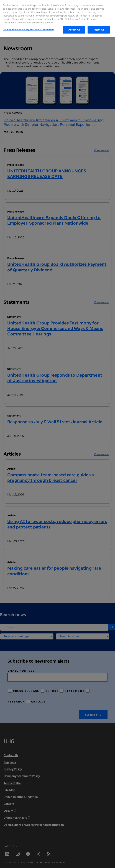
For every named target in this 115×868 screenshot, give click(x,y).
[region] (58, 19)
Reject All (99, 30)
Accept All (74, 30)
